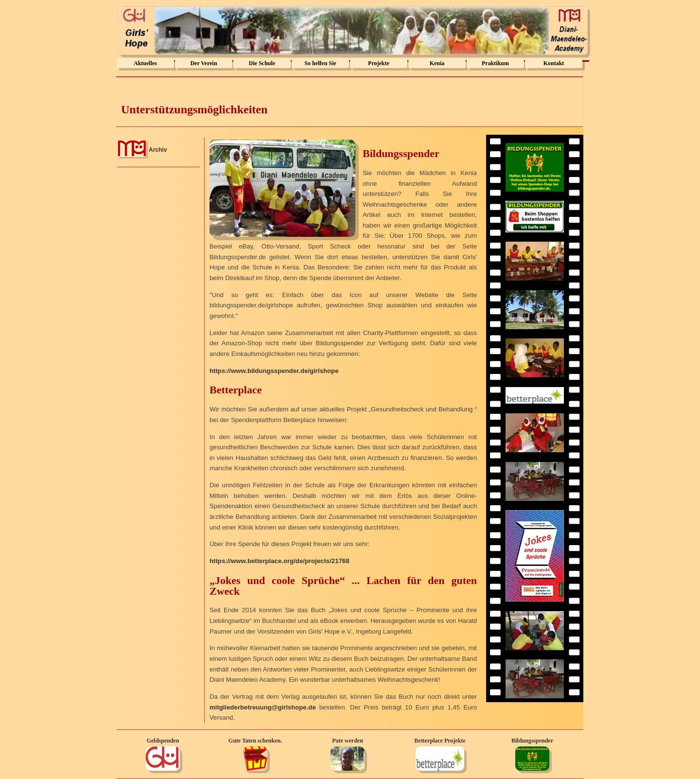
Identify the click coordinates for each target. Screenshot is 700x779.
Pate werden (348, 741)
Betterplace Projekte (440, 741)
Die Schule (262, 63)
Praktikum (495, 63)
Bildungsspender (532, 741)
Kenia (437, 63)
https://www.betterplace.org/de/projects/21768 (280, 561)
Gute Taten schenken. (255, 741)
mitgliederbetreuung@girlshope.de (263, 707)
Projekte (379, 63)
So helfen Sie (320, 63)
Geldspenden (163, 741)
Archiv (158, 150)
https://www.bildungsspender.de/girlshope (274, 371)
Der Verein (203, 63)
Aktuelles (145, 63)
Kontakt (554, 63)
